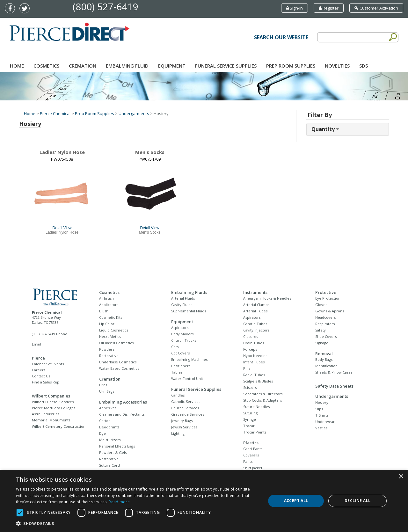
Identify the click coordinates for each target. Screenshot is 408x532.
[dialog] (204, 501)
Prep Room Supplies (291, 66)
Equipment (172, 66)
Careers (39, 370)
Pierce (38, 358)
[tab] (348, 129)
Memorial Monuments (51, 420)
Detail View (62, 228)
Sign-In (295, 8)
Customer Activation (376, 8)
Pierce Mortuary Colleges (54, 408)
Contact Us (41, 376)
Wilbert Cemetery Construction (59, 426)
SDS (364, 66)
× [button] (401, 477)
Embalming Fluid (127, 66)
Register (329, 8)
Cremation (83, 66)
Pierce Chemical (55, 113)
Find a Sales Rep (46, 382)
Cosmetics (46, 66)
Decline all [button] (357, 501)
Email (36, 344)
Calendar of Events (48, 364)
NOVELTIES (337, 66)
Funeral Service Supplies (226, 66)
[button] (137, 524)
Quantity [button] (324, 129)
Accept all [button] (296, 501)
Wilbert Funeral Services (53, 402)
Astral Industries (46, 414)
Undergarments (134, 113)
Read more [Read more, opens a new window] (119, 502)
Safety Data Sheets (334, 386)
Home (17, 66)
